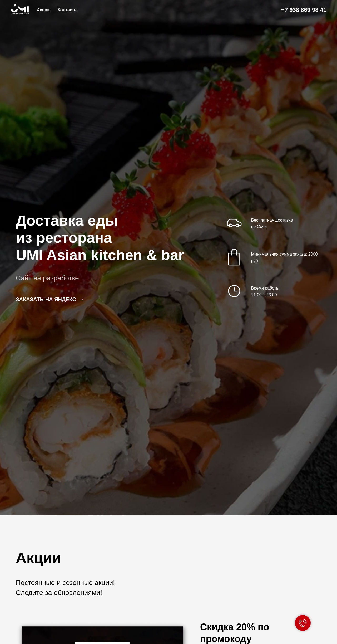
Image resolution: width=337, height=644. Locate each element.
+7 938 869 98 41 (304, 10)
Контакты (68, 10)
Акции (43, 10)
